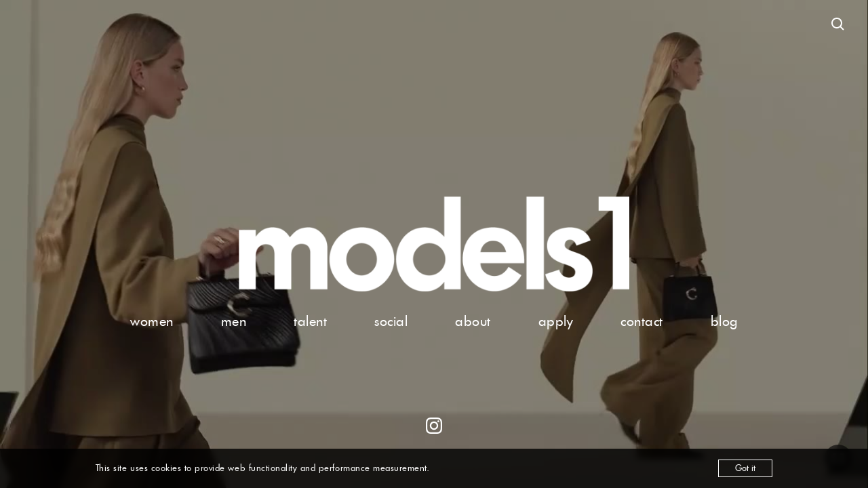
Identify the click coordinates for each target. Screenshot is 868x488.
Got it (745, 468)
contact (642, 321)
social (391, 321)
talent (310, 321)
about (473, 321)
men (234, 321)
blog (724, 321)
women (152, 321)
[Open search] (838, 24)
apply (556, 321)
